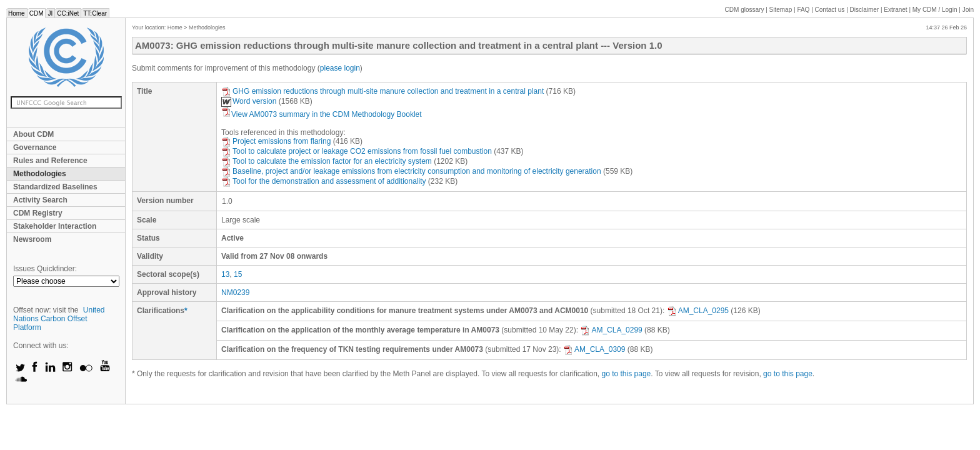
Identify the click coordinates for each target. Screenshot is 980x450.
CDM (37, 13)
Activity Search (40, 200)
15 (238, 274)
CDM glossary (745, 10)
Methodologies (40, 174)
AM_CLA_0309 (594, 349)
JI (50, 13)
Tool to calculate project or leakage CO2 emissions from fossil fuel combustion (357, 151)
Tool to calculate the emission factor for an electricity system (327, 161)
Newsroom (32, 239)
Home (17, 13)
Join (968, 10)
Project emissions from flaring (276, 141)
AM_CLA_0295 (698, 311)
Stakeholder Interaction (55, 226)
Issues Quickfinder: (45, 269)
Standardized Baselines (55, 187)
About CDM (33, 134)
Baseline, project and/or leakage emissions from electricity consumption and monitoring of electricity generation (411, 171)
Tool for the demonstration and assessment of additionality (324, 181)
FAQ (803, 10)
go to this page (627, 374)
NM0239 (235, 292)
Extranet (895, 10)
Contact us (830, 10)
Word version (249, 101)
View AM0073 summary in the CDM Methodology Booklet (322, 114)
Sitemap (781, 10)
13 (225, 274)
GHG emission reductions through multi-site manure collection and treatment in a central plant (382, 91)
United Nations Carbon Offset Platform (59, 319)
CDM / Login (936, 10)
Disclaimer (865, 10)
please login (340, 68)
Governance (35, 147)
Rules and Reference (50, 161)
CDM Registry (38, 213)
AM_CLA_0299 (611, 330)
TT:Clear (95, 13)
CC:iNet (68, 13)
